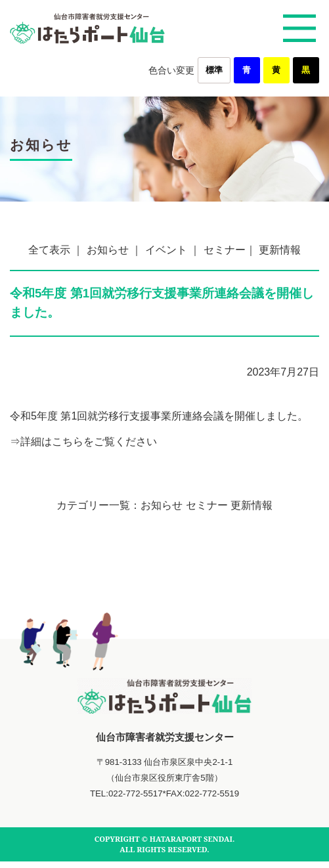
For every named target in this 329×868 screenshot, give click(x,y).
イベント (166, 250)
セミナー (225, 250)
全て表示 (49, 250)
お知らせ (108, 250)
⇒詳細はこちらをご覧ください (83, 442)
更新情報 (280, 250)
